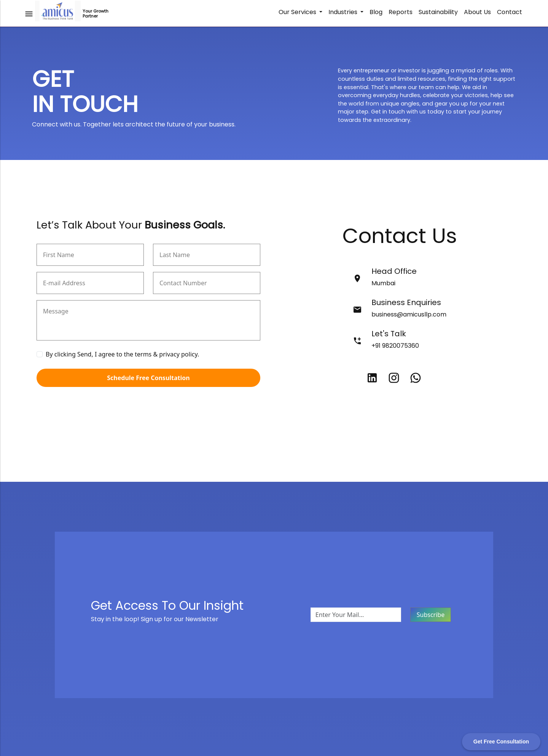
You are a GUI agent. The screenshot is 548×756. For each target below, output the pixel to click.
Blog (376, 12)
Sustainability (438, 12)
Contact (510, 12)
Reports (401, 12)
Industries (344, 12)
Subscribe (431, 615)
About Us (477, 12)
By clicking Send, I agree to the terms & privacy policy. (122, 354)
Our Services (298, 12)
